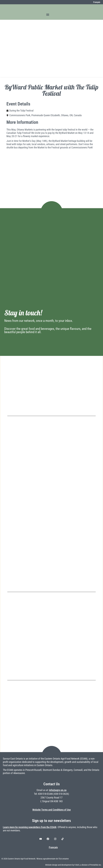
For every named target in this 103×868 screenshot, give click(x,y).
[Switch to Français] (95, 2)
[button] (48, 15)
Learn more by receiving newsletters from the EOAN (30, 827)
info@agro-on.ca (58, 790)
